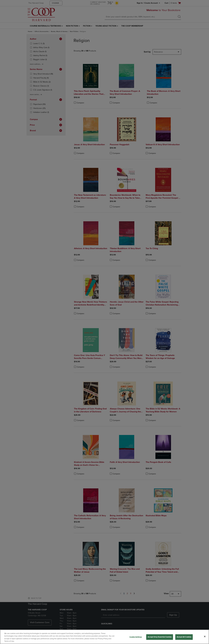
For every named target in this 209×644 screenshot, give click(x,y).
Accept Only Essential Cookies (160, 637)
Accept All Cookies (184, 637)
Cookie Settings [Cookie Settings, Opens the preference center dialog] (136, 637)
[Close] (205, 636)
